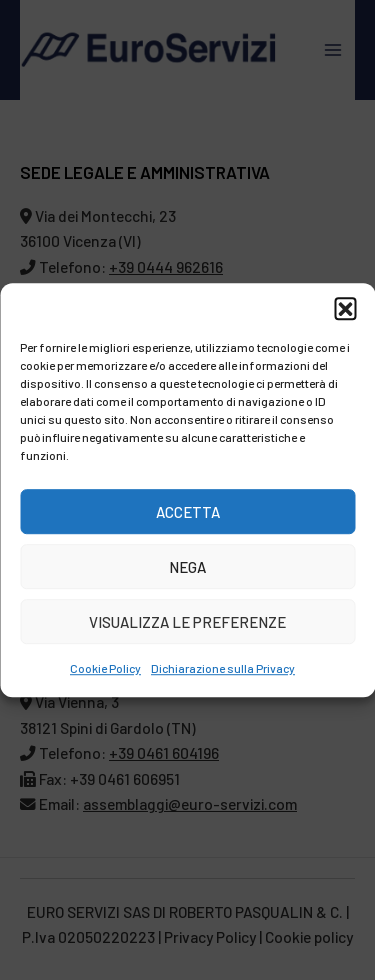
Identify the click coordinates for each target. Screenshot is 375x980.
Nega (187, 567)
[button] (345, 308)
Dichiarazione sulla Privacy (223, 668)
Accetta (188, 512)
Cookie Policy (105, 668)
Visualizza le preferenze (187, 622)
